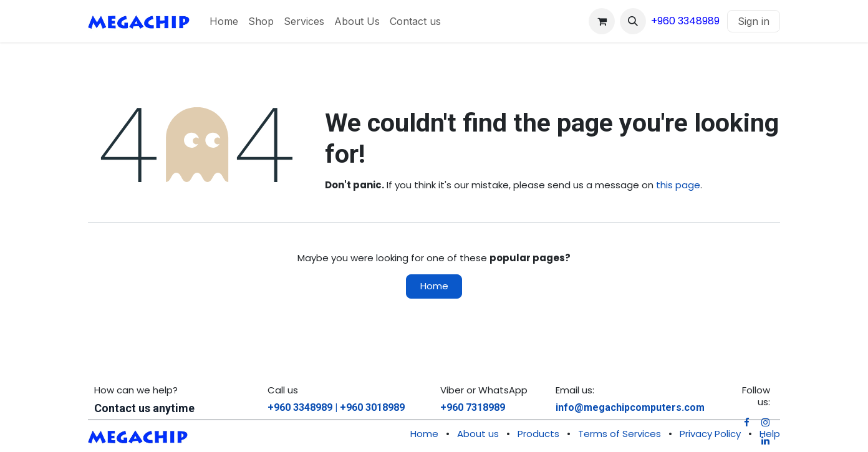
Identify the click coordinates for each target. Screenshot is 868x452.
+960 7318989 (473, 407)
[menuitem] (224, 21)
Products (538, 434)
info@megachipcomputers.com (630, 407)
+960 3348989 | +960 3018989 (336, 407)
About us (478, 434)
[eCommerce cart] (602, 21)
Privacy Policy (710, 434)
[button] (633, 21)
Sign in (754, 21)
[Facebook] (747, 422)
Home (434, 286)
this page (678, 185)
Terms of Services (620, 434)
